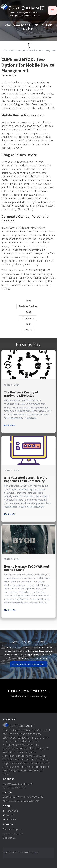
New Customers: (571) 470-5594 (23, 13)
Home (28, 43)
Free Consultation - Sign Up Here (28, 664)
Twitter (10, 815)
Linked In (11, 819)
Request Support (13, 829)
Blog (29, 47)
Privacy (35, 852)
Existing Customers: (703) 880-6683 (24, 16)
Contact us (9, 838)
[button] (52, 10)
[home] (22, 8)
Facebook (12, 811)
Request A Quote (13, 834)
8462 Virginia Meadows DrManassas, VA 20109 (18, 786)
